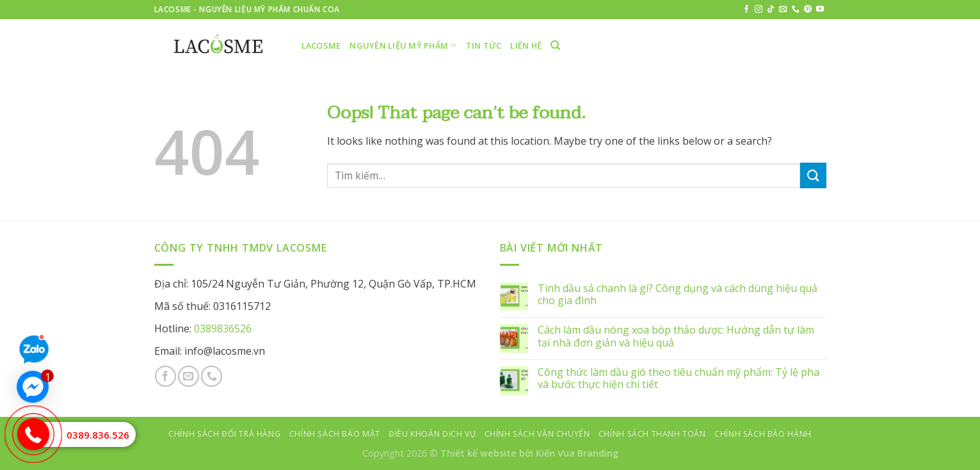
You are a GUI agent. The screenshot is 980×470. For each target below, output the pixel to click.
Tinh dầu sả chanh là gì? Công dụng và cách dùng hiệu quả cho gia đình (678, 295)
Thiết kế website (478, 453)
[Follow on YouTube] (820, 10)
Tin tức (484, 45)
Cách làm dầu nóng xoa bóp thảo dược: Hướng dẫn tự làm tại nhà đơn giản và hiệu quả (676, 336)
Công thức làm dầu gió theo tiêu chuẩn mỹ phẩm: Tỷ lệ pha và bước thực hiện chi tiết (679, 378)
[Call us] (796, 10)
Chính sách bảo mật (335, 434)
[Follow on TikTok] (771, 10)
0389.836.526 (98, 435)
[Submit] (813, 175)
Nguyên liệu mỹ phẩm (403, 45)
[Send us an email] (783, 10)
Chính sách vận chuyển (537, 434)
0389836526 (223, 328)
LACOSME (321, 45)
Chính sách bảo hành (763, 434)
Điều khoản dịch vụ (432, 434)
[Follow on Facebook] (746, 10)
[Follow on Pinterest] (808, 10)
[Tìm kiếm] (555, 45)
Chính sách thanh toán (652, 434)
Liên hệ (526, 45)
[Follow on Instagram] (759, 10)
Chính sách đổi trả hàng (224, 434)
